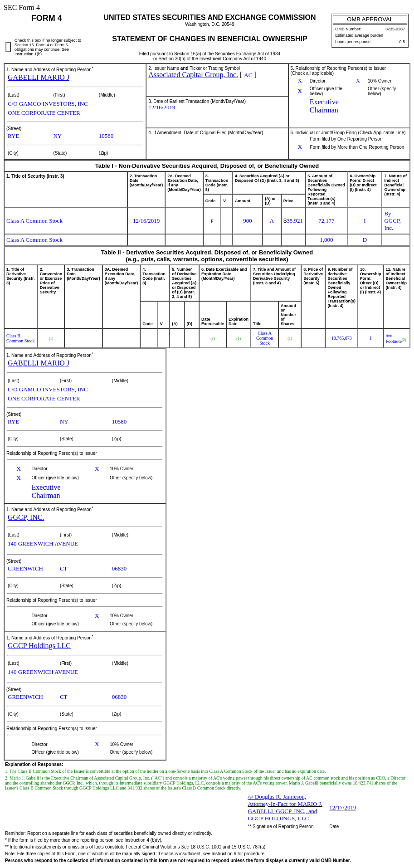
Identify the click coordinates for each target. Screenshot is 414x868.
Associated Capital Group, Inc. (193, 75)
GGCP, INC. (26, 517)
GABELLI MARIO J (39, 77)
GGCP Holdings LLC (39, 646)
